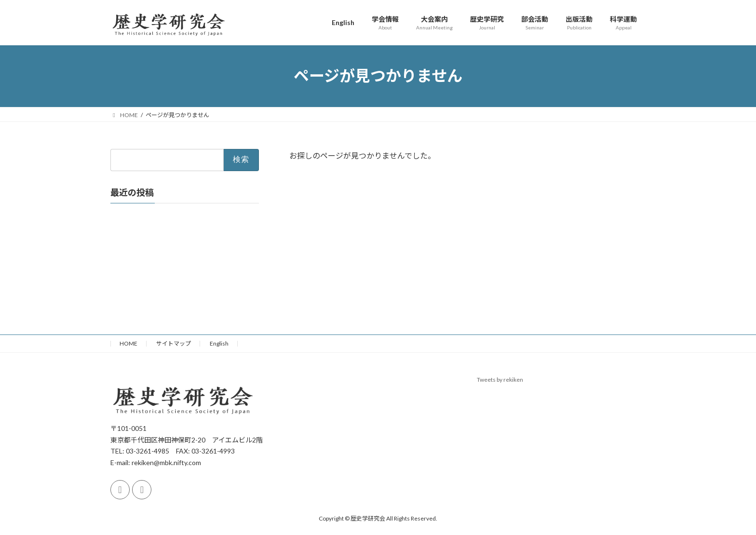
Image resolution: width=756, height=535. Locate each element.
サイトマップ (174, 343)
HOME (128, 343)
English (219, 343)
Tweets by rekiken (500, 380)
